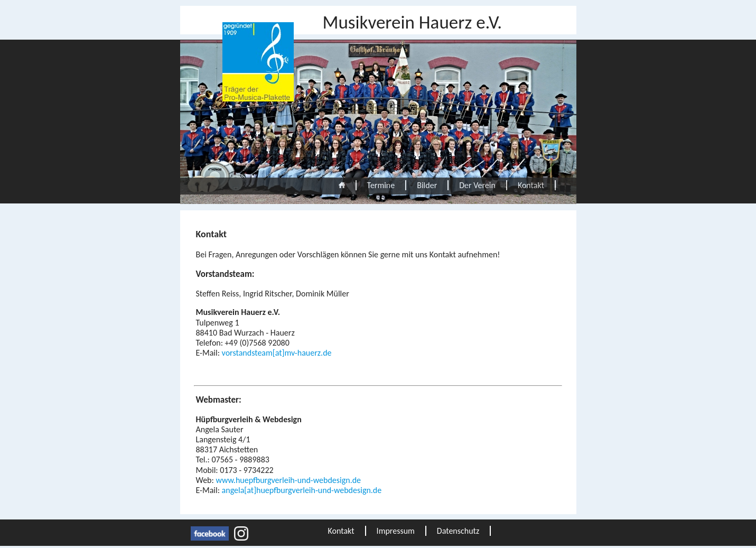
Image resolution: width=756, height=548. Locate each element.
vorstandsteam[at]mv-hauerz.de (277, 353)
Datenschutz (458, 531)
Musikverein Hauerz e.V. (413, 22)
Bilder (427, 185)
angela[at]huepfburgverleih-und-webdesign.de (302, 490)
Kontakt (531, 185)
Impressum (396, 531)
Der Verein (477, 185)
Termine (381, 185)
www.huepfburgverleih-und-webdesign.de (288, 480)
